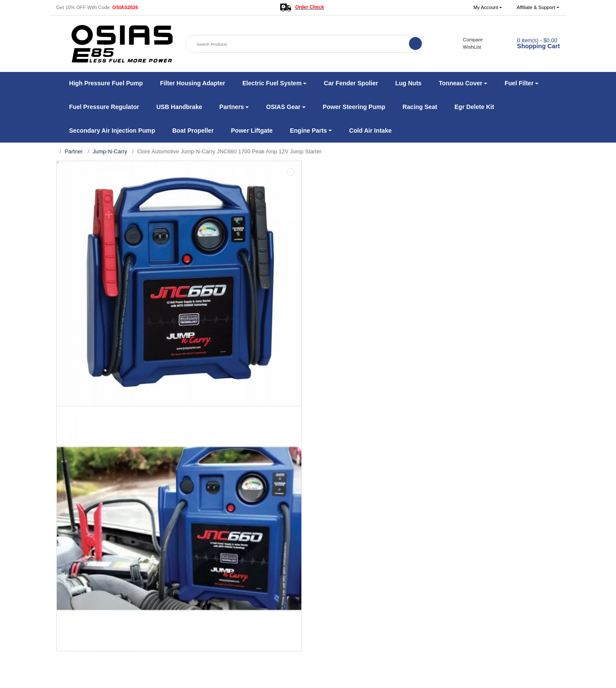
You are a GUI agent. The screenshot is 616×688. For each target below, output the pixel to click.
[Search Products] (298, 44)
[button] (488, 8)
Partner (74, 151)
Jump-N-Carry (110, 151)
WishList (467, 47)
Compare (468, 40)
